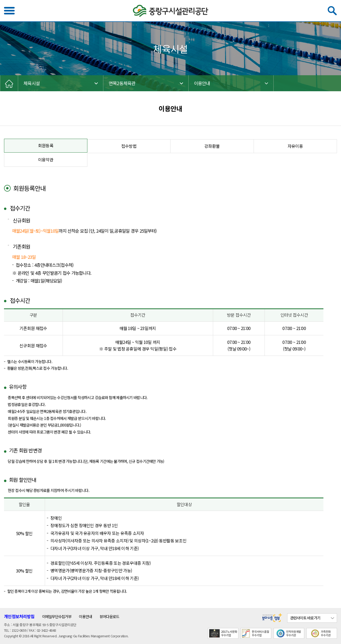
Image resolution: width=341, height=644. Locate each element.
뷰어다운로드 (109, 616)
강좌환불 (212, 146)
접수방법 (129, 146)
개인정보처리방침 (19, 616)
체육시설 (32, 83)
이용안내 (202, 83)
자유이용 (295, 146)
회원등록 (46, 146)
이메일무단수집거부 (57, 616)
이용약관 (46, 160)
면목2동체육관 (122, 83)
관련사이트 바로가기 (305, 618)
